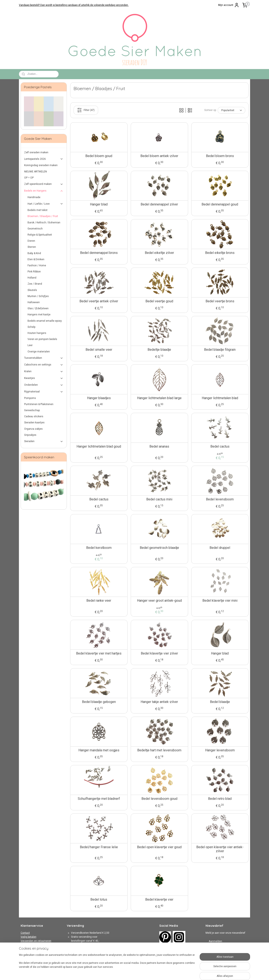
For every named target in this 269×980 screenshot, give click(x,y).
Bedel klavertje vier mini (220, 601)
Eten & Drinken (36, 259)
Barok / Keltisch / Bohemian (44, 223)
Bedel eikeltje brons (220, 253)
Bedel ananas (159, 446)
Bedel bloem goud (99, 156)
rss (130, 972)
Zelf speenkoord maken (44, 184)
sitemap (122, 972)
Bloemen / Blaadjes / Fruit (43, 216)
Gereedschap (32, 410)
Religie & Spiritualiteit (40, 235)
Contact (25, 933)
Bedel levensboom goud (159, 799)
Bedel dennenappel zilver (159, 204)
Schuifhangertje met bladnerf (99, 799)
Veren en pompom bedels (42, 339)
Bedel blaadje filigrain (220, 350)
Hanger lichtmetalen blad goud (99, 446)
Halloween (34, 302)
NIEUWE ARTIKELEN (36, 172)
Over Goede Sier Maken (34, 953)
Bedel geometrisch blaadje (159, 548)
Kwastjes (44, 378)
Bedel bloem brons (220, 156)
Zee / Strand (35, 284)
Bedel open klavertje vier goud (159, 847)
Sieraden (44, 441)
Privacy (25, 949)
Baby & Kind (34, 253)
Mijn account (229, 5)
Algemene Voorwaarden (35, 945)
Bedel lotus (99, 899)
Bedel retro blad (220, 799)
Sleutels (32, 290)
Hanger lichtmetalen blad (220, 398)
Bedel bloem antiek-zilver (159, 156)
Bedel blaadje (220, 702)
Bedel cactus (220, 446)
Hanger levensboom (220, 750)
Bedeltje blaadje (159, 350)
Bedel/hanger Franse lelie (99, 847)
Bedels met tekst (38, 210)
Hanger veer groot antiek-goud (159, 601)
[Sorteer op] (231, 110)
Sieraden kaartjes (34, 423)
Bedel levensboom (220, 499)
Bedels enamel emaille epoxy (45, 321)
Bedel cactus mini (159, 499)
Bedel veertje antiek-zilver (99, 301)
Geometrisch (35, 229)
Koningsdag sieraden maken (41, 165)
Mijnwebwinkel (181, 972)
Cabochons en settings (44, 365)
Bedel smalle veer (99, 350)
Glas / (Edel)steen (38, 308)
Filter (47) (86, 110)
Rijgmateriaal (44, 392)
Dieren (31, 241)
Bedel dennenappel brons (99, 253)
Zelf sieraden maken (36, 152)
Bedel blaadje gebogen (99, 702)
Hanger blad (99, 204)
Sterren (32, 247)
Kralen (44, 372)
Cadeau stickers (34, 416)
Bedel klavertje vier (159, 899)
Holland (32, 278)
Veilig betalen (28, 937)
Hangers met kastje (39, 315)
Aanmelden (215, 941)
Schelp (31, 327)
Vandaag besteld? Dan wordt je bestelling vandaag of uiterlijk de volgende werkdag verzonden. (74, 5)
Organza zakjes (33, 429)
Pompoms (30, 398)
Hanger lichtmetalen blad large (159, 398)
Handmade (34, 197)
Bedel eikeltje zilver (159, 253)
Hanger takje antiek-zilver (159, 702)
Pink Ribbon (34, 272)
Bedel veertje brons (220, 301)
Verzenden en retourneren (36, 941)
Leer (30, 345)
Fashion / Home (37, 265)
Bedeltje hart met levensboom (159, 750)
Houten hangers (37, 333)
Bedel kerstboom (99, 548)
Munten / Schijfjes (38, 296)
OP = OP (29, 178)
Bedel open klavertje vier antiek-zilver (220, 849)
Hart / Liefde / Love (45, 204)
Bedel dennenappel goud (220, 204)
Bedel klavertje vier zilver (159, 653)
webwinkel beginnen (146, 972)
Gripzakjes (30, 435)
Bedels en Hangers (44, 191)
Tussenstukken (44, 358)
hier (95, 957)
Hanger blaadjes (99, 398)
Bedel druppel (220, 548)
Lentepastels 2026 (44, 159)
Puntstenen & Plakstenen (39, 404)
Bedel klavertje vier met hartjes (99, 653)
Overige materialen (39, 352)
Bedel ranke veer (99, 601)
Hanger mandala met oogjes (99, 750)
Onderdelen (44, 385)
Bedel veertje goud (159, 301)
